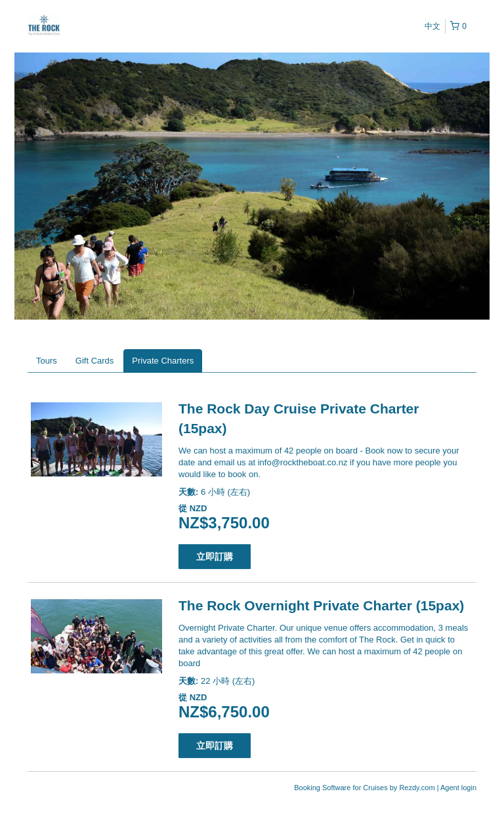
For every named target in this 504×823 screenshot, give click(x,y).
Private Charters (163, 361)
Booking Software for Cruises (342, 788)
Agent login (458, 788)
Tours (47, 361)
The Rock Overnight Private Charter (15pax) (321, 605)
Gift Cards (95, 361)
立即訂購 (215, 557)
